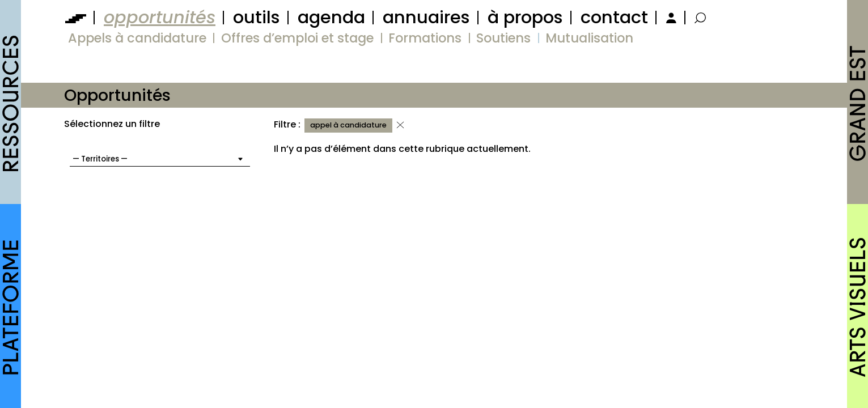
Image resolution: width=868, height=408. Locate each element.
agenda (331, 17)
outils (257, 17)
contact (614, 17)
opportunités (160, 17)
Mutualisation (589, 38)
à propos (525, 17)
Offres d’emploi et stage (297, 38)
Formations (425, 38)
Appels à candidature (137, 38)
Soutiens (503, 38)
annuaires (426, 17)
